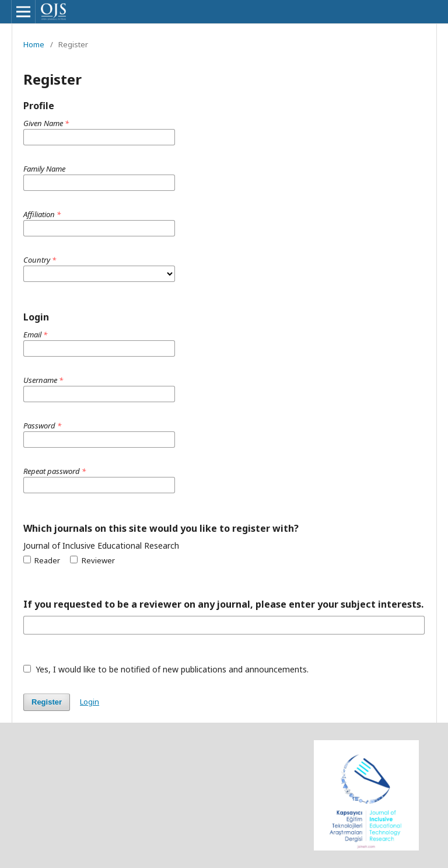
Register (47, 702)
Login (90, 702)
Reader (42, 560)
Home (34, 44)
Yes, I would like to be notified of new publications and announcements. (166, 669)
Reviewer (92, 560)
